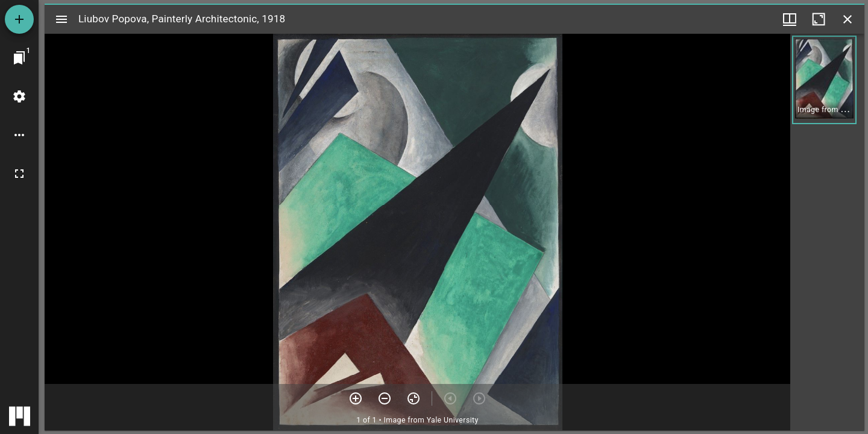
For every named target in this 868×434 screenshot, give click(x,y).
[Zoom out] (385, 398)
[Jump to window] (19, 58)
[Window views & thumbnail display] (790, 19)
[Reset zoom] (414, 398)
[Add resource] (19, 19)
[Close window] (848, 19)
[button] (824, 80)
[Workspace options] (19, 135)
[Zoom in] (356, 398)
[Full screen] (19, 174)
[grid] (827, 232)
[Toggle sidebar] (61, 19)
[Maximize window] (819, 19)
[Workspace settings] (19, 96)
